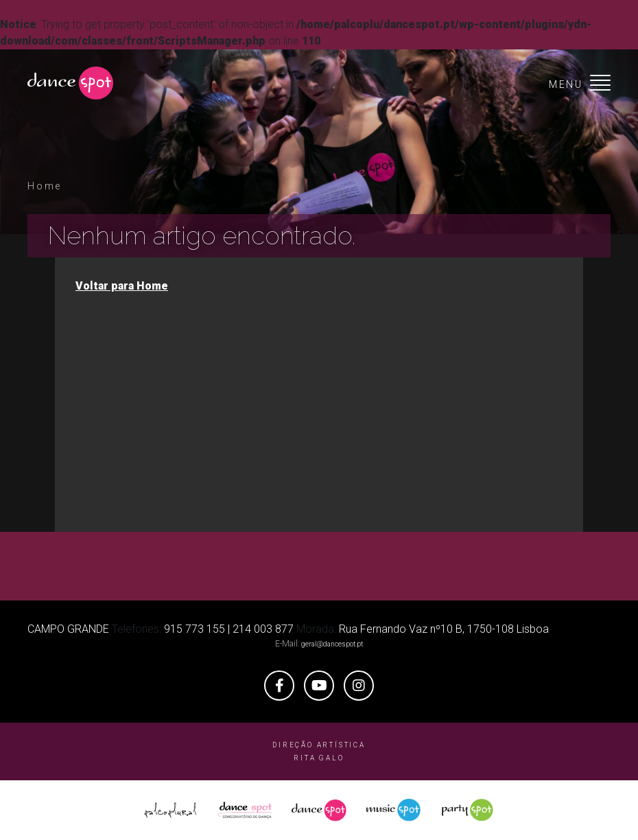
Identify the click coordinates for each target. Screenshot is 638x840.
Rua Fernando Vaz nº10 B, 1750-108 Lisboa (444, 629)
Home (45, 186)
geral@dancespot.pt (332, 644)
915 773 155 (194, 629)
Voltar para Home (122, 286)
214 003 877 (263, 629)
